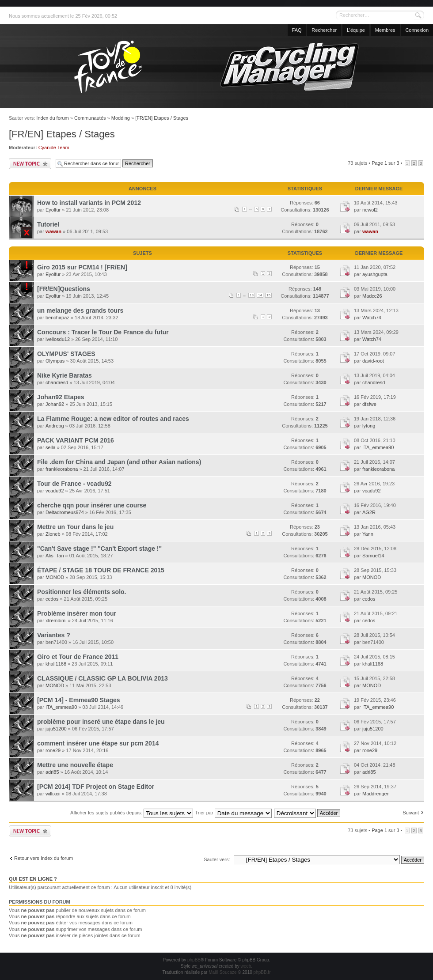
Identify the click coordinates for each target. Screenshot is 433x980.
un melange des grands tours (80, 310)
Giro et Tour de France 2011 (78, 657)
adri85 (52, 772)
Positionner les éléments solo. (82, 592)
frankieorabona (62, 469)
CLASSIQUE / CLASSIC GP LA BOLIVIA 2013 (103, 678)
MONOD (55, 577)
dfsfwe (369, 404)
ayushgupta (375, 274)
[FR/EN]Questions (64, 289)
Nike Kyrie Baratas (65, 375)
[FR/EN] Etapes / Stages (162, 118)
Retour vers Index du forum (44, 858)
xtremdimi (56, 621)
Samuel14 (373, 556)
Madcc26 (372, 296)
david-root (373, 361)
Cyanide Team (54, 148)
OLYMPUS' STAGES (66, 354)
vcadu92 (55, 491)
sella (51, 447)
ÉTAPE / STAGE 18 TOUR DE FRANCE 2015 (101, 570)
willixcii (53, 794)
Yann (368, 534)
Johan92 (55, 404)
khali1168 (56, 664)
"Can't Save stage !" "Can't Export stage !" (99, 549)
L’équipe (356, 30)
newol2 (370, 210)
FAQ (297, 30)
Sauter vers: (217, 859)
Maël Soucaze (222, 972)
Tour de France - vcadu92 (74, 484)
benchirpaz (57, 318)
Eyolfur (53, 210)
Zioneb (53, 534)
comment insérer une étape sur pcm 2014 (98, 743)
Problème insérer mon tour (77, 613)
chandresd (57, 382)
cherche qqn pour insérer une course (92, 505)
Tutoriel (48, 224)
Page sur (385, 163)
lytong (369, 426)
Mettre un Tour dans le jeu (75, 527)
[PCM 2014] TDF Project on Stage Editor (96, 787)
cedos (52, 599)
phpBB (194, 960)
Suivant (411, 813)
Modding (121, 118)
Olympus (55, 361)
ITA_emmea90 (378, 447)
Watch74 (372, 318)
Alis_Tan (55, 556)
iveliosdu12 (58, 339)
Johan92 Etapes (61, 397)
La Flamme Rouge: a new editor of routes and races (113, 419)
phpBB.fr (262, 972)
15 (268, 295)
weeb (246, 966)
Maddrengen (376, 794)
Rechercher (324, 30)
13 (252, 295)
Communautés (90, 118)
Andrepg (55, 426)
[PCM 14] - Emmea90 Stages (79, 700)
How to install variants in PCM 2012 (89, 203)
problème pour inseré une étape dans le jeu (101, 722)
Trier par (233, 813)
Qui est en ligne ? (33, 879)
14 (260, 295)
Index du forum (52, 118)
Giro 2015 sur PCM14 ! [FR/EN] (82, 267)
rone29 (53, 750)
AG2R (369, 512)
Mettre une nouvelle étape (75, 765)
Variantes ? (54, 635)
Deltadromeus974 (65, 512)
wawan (53, 231)
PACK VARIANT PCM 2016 (76, 440)
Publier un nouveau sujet (30, 164)
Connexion (417, 30)
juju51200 (56, 729)
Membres (385, 30)
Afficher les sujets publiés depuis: (132, 813)
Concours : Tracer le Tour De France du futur (103, 332)
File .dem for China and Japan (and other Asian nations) (119, 462)
